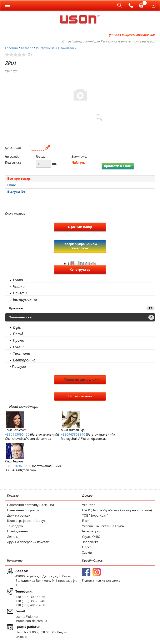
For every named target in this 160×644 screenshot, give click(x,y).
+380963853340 (73, 434)
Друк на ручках (19, 515)
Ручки (18, 280)
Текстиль (21, 354)
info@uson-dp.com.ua (31, 621)
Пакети (20, 293)
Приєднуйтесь (92, 561)
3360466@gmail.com (20, 470)
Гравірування (17, 531)
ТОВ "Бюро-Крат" (95, 515)
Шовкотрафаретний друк (26, 521)
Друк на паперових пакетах (28, 542)
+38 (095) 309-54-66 (30, 597)
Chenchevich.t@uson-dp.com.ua (28, 438)
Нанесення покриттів (23, 510)
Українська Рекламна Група (103, 526)
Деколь (13, 537)
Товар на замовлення (82, 380)
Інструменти (25, 300)
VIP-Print (88, 505)
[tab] (80, 179)
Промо (19, 341)
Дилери (87, 496)
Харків (87, 552)
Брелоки (82, 308)
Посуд (18, 334)
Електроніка (24, 360)
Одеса (87, 547)
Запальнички (82, 317)
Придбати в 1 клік (118, 166)
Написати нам (80, 396)
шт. (54, 164)
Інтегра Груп (91, 531)
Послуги (19, 367)
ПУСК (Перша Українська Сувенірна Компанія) (117, 510)
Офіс (17, 328)
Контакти (15, 561)
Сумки (18, 347)
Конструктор (80, 270)
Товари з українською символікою (80, 246)
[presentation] (80, 185)
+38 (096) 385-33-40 (30, 601)
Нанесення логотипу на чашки (31, 505)
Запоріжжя (90, 542)
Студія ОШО (91, 537)
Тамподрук (15, 526)
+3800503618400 (18, 466)
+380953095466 (17, 434)
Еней (86, 521)
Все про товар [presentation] (19, 179)
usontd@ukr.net (27, 617)
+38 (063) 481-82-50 (30, 605)
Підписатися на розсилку (101, 580)
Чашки (19, 287)
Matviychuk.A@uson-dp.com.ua (84, 438)
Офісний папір (80, 227)
